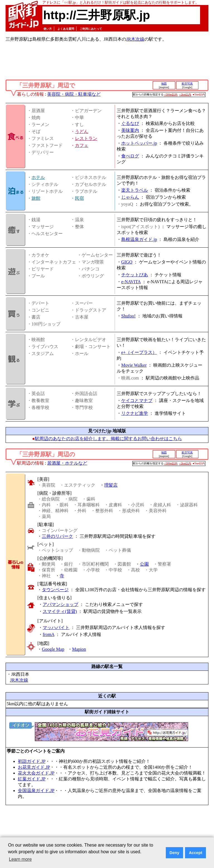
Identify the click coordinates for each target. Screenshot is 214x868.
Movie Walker (134, 365)
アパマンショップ (60, 604)
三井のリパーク (57, 536)
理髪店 (111, 485)
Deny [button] (174, 853)
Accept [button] (196, 853)
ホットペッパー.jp (139, 143)
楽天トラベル (135, 190)
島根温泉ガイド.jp (139, 239)
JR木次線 (135, 39)
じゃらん (130, 197)
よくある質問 (66, 29)
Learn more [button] (20, 859)
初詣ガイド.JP (32, 761)
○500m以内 (171, 94)
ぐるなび (130, 123)
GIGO (127, 262)
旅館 (36, 198)
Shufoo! (128, 316)
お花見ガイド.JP (34, 767)
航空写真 (187, 84)
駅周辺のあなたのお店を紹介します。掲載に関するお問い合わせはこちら (108, 439)
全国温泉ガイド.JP (36, 791)
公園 (144, 564)
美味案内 (130, 130)
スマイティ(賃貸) (60, 611)
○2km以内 (185, 94)
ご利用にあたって (91, 29)
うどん (82, 131)
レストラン (86, 138)
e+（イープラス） (139, 352)
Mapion (79, 649)
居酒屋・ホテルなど (67, 463)
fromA (48, 634)
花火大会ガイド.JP (36, 773)
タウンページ (55, 590)
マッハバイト (56, 627)
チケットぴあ (135, 275)
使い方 (48, 29)
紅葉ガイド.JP (32, 779)
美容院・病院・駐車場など (74, 94)
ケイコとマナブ (137, 400)
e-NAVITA (131, 282)
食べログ (130, 156)
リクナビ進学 (135, 413)
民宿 (79, 198)
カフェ (82, 145)
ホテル (38, 177)
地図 (164, 84)
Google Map (53, 649)
